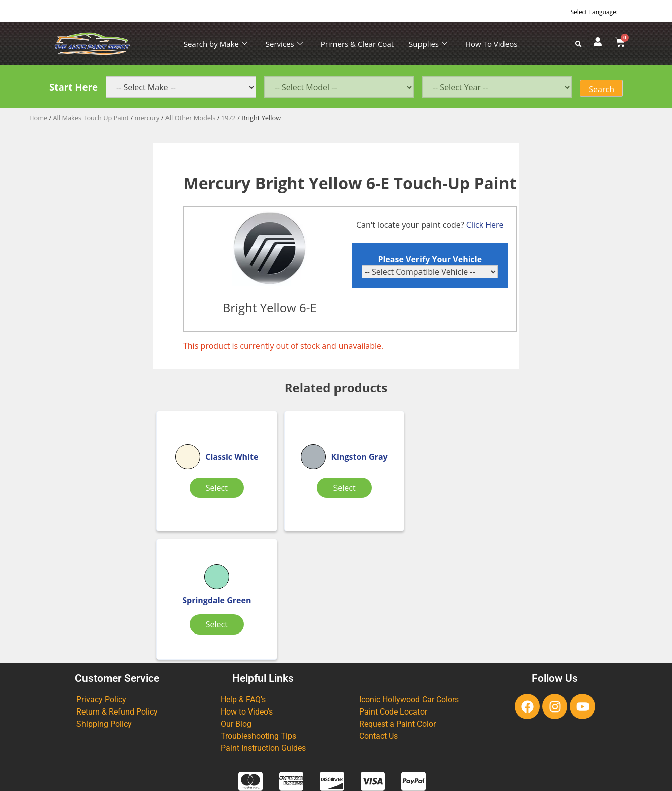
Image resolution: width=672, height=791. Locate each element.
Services (284, 44)
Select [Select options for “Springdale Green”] (454, 496)
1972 (229, 118)
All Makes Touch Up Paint (91, 118)
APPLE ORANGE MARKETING (462, 782)
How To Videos (491, 44)
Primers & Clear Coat (357, 44)
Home (38, 118)
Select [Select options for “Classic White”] (212, 496)
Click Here (486, 225)
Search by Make (216, 44)
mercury (147, 118)
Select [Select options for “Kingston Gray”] (333, 496)
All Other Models (191, 118)
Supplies (428, 44)
